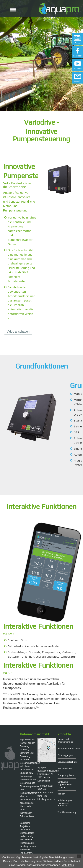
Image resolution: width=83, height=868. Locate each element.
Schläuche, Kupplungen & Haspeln (65, 784)
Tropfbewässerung (67, 812)
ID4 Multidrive (65, 769)
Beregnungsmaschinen (67, 749)
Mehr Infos (68, 866)
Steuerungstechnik (67, 762)
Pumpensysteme (66, 775)
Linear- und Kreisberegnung (65, 741)
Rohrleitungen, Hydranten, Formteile (65, 803)
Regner (61, 794)
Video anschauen (18, 332)
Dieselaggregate (66, 755)
